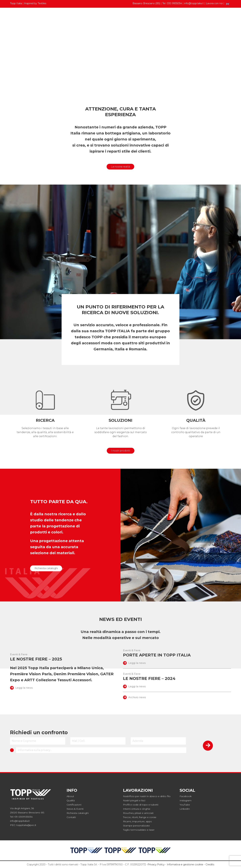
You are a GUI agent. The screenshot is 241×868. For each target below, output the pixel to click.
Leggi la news (21, 688)
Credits (210, 864)
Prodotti (18, 17)
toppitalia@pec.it (26, 825)
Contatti (224, 17)
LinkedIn (185, 809)
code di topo (140, 805)
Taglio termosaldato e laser (139, 830)
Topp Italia (189, 17)
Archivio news (134, 697)
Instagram (186, 800)
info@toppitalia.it (194, 3)
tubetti (154, 805)
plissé (138, 813)
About (70, 796)
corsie (153, 817)
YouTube (185, 805)
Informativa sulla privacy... (35, 750)
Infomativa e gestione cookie (185, 864)
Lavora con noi (214, 3)
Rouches (128, 813)
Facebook (186, 796)
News (208, 17)
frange (143, 817)
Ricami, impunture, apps (137, 821)
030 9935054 (174, 3)
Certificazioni (74, 805)
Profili (126, 805)
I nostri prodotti (121, 451)
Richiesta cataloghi (46, 568)
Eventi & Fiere (19, 654)
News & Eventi (75, 809)
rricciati (149, 813)
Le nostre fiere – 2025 (36, 659)
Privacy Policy (156, 864)
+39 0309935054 (23, 817)
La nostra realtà (120, 167)
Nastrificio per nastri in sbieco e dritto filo (147, 796)
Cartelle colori (45, 17)
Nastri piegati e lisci (134, 800)
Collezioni (71, 17)
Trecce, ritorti (130, 817)
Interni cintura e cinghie (137, 809)
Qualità (71, 800)
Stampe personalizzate (136, 826)
